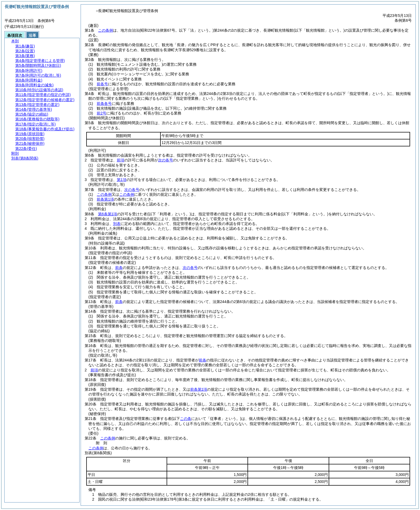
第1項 (122, 180)
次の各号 (166, 160)
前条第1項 (105, 199)
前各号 (102, 84)
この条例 (106, 30)
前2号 (102, 113)
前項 (121, 160)
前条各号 (104, 104)
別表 (117, 224)
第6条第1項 (108, 214)
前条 (119, 268)
